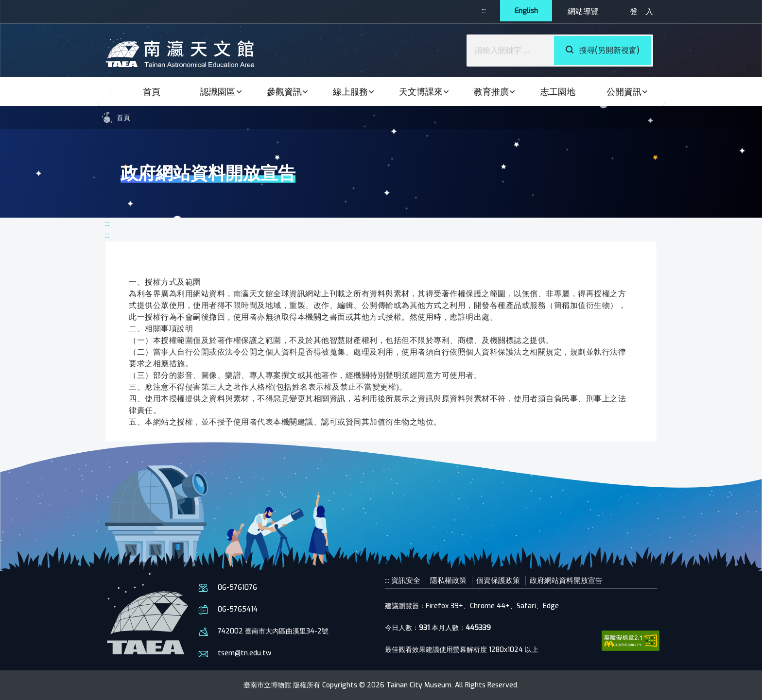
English (523, 11)
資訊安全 (408, 580)
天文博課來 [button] (425, 92)
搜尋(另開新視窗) (603, 50)
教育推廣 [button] (495, 92)
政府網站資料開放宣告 (577, 580)
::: (476, 11)
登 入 (641, 11)
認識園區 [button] (222, 92)
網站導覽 (583, 11)
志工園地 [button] (558, 92)
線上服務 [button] (354, 92)
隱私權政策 (453, 580)
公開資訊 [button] (628, 92)
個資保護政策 (505, 580)
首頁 (152, 92)
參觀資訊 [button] (288, 92)
